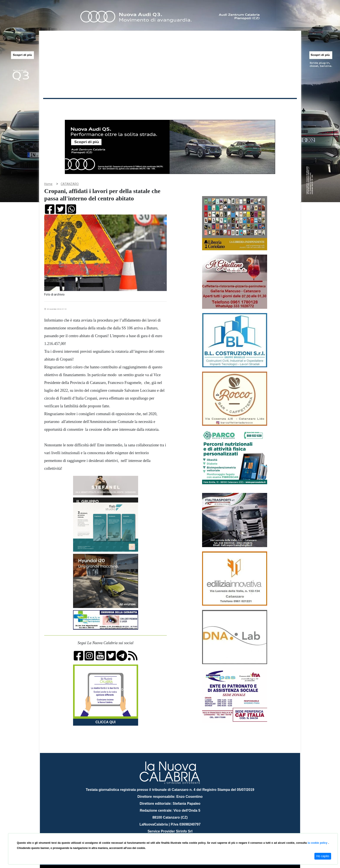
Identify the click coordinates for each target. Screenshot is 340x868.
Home (54, 105)
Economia (154, 106)
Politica (105, 106)
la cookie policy (318, 843)
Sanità (120, 106)
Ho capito (323, 856)
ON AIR (280, 107)
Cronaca (88, 106)
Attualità (136, 106)
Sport (171, 106)
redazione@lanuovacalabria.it (179, 831)
